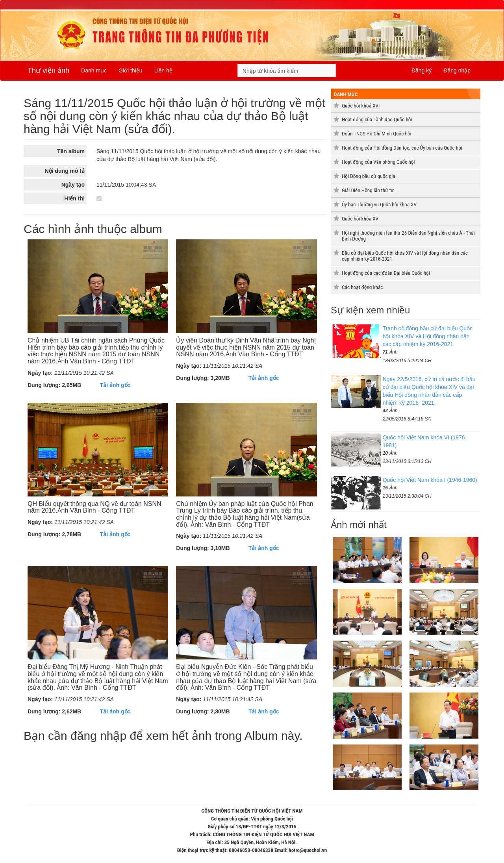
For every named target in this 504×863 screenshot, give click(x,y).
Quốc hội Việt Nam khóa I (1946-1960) (430, 480)
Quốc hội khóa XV (360, 219)
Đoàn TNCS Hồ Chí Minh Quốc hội (377, 134)
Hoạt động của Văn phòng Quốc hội (378, 162)
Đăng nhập (457, 70)
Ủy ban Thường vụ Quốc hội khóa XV (379, 205)
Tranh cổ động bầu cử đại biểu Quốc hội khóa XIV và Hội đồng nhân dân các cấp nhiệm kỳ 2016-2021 (428, 336)
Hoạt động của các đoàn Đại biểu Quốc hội (386, 273)
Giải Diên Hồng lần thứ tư (368, 190)
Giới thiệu (131, 70)
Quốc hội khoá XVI (361, 106)
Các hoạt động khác (362, 287)
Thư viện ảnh (48, 70)
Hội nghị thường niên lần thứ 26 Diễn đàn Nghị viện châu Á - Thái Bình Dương (408, 236)
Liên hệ (163, 70)
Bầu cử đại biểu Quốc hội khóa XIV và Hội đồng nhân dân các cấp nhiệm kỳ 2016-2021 (405, 256)
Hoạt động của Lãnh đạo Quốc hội (377, 119)
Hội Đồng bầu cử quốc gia (369, 176)
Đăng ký (422, 70)
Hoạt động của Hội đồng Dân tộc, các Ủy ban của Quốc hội (402, 148)
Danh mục (94, 70)
